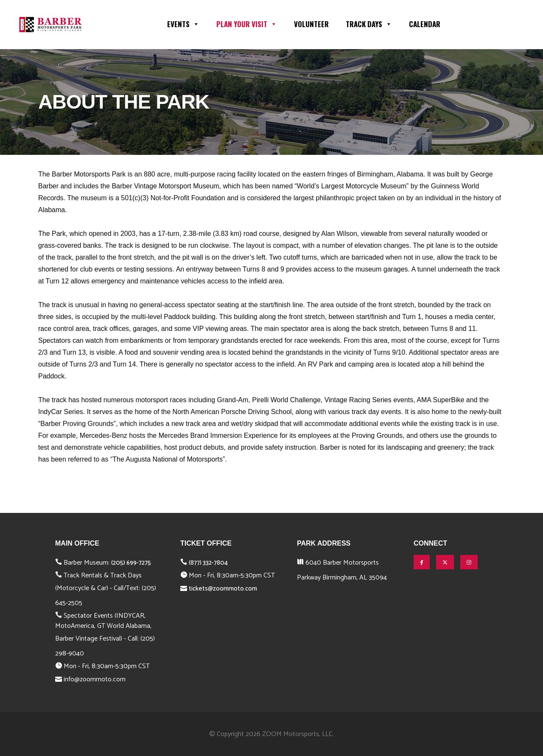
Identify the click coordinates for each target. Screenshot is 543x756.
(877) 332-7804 (208, 563)
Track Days (369, 23)
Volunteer (311, 24)
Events (183, 23)
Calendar (425, 24)
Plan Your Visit (247, 23)
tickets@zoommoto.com (223, 589)
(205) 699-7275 (131, 563)
